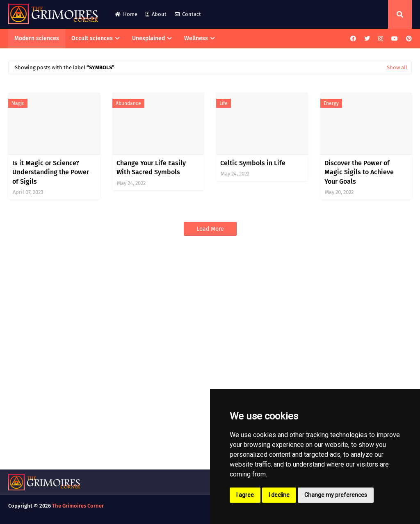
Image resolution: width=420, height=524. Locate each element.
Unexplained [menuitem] (148, 38)
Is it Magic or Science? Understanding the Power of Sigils (51, 172)
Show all (397, 67)
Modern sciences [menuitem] (37, 38)
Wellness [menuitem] (196, 38)
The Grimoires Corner (78, 506)
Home (126, 14)
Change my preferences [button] (336, 495)
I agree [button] (245, 495)
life (224, 103)
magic (18, 103)
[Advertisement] (210, 359)
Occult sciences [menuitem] (92, 38)
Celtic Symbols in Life (253, 163)
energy (331, 103)
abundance (128, 103)
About (156, 14)
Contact (188, 14)
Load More (210, 229)
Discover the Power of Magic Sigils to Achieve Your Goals (359, 172)
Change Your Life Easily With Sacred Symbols (151, 167)
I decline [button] (279, 495)
